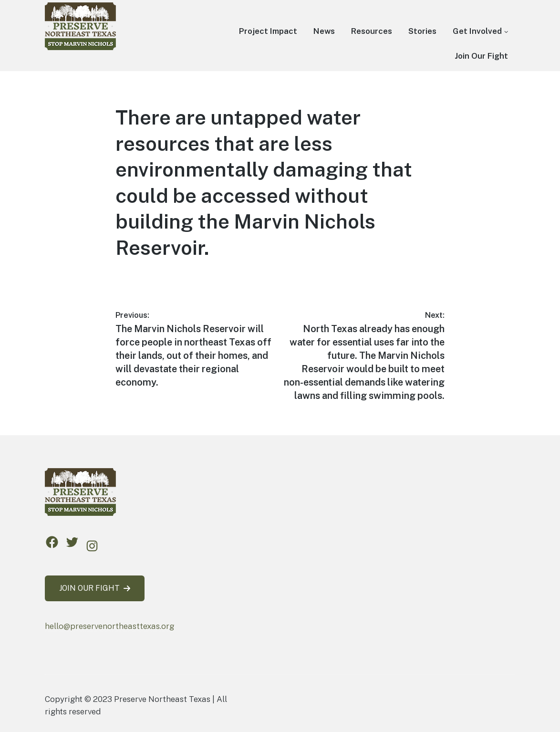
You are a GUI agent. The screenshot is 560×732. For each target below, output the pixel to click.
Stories (422, 31)
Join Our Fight (481, 56)
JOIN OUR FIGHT (95, 588)
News (324, 31)
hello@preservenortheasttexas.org (109, 626)
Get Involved (477, 31)
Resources (372, 31)
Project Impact (268, 31)
